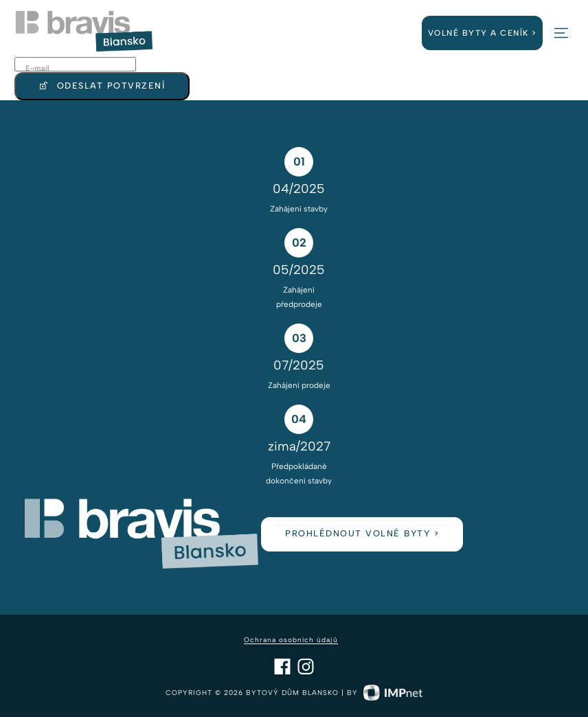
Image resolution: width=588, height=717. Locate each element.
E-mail (37, 68)
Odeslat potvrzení (102, 86)
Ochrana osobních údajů (291, 640)
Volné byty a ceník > (483, 33)
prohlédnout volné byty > (362, 533)
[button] (561, 33)
